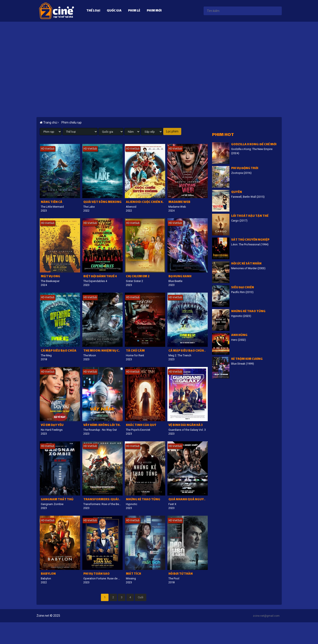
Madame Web (179, 202)
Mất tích (133, 574)
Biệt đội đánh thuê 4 (100, 277)
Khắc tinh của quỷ (141, 425)
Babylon (48, 574)
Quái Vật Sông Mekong (102, 202)
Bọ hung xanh (180, 277)
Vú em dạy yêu (52, 425)
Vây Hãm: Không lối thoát (103, 425)
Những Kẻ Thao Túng (143, 500)
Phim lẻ (134, 11)
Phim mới (154, 11)
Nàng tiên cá (52, 202)
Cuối (141, 597)
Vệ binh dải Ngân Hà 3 (185, 425)
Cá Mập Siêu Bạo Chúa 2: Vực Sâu (188, 351)
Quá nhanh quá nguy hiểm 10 (188, 500)
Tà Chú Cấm (135, 351)
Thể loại (93, 11)
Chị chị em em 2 (138, 277)
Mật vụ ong (50, 277)
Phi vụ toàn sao (96, 574)
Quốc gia (114, 11)
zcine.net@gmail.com (266, 616)
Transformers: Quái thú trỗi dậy (103, 500)
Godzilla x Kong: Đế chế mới (254, 145)
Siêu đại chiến (243, 288)
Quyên (237, 192)
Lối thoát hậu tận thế (250, 216)
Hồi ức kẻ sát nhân (246, 264)
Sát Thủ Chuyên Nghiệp (250, 240)
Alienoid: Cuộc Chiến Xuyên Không (146, 202)
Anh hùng (239, 335)
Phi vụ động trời (245, 169)
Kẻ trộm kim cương (247, 359)
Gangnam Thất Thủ (57, 500)
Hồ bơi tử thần (181, 574)
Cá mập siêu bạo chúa (59, 351)
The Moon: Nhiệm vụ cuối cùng (103, 351)
